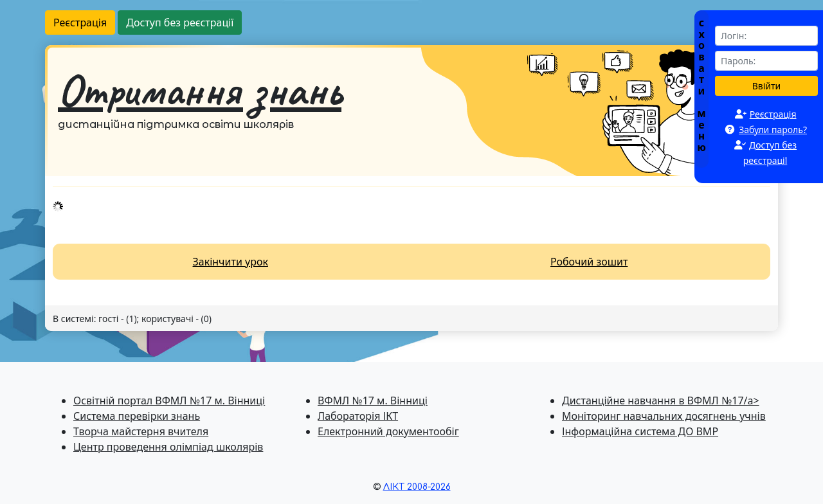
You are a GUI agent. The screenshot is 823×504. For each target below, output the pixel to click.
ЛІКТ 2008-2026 (417, 487)
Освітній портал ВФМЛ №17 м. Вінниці (169, 401)
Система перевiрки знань (137, 416)
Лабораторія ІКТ (358, 416)
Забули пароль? (773, 130)
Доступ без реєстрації (180, 22)
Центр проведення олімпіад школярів (168, 447)
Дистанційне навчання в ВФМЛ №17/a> (661, 401)
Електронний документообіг (388, 431)
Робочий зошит (589, 262)
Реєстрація (80, 22)
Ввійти (767, 86)
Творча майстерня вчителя (141, 431)
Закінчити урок (231, 262)
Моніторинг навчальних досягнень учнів (664, 416)
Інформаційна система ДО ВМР (640, 431)
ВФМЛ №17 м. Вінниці (373, 401)
